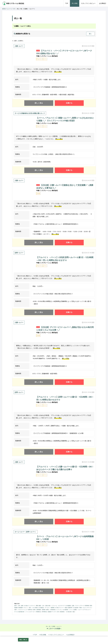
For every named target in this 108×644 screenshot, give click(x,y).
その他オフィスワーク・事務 (31, 606)
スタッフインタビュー (88, 3)
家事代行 (30, 610)
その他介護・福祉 (70, 612)
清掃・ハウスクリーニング (21, 610)
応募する (69, 103)
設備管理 (70, 608)
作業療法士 (39, 612)
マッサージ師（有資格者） (59, 612)
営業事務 (87, 606)
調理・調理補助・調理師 (39, 610)
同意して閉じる (23, 640)
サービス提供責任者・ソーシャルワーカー (25, 612)
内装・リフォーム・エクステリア (56, 606)
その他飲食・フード (68, 610)
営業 (91, 606)
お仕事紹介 (103, 3)
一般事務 (52, 608)
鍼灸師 (50, 612)
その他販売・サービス (44, 608)
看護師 (16, 608)
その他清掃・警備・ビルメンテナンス (82, 608)
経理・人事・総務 (19, 606)
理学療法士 (45, 612)
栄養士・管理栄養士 (51, 610)
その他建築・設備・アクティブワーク (75, 606)
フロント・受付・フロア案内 (31, 608)
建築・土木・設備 (43, 606)
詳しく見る (58, 72)
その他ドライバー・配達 (61, 608)
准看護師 (21, 608)
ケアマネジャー (87, 610)
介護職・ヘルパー (78, 610)
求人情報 (75, 3)
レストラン (59, 610)
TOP (67, 3)
